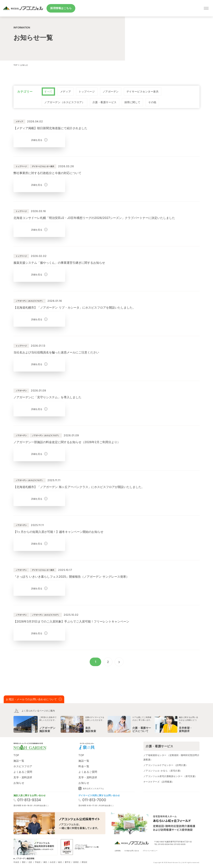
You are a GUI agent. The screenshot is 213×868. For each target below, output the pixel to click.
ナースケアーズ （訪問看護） (159, 782)
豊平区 (68, 862)
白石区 (53, 862)
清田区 (76, 862)
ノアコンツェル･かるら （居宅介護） (163, 771)
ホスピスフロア (23, 766)
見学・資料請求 (23, 777)
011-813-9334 (27, 800)
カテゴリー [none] (25, 92)
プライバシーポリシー (150, 851)
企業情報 (118, 851)
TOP (16, 755)
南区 (60, 862)
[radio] (48, 92)
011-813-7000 (92, 800)
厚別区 (84, 862)
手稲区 (38, 862)
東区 (45, 862)
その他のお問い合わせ (132, 851)
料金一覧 (84, 766)
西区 (24, 862)
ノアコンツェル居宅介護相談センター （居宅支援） (170, 776)
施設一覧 (19, 761)
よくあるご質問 (23, 772)
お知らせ (19, 783)
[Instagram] (101, 746)
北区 (30, 862)
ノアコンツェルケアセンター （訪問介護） (166, 765)
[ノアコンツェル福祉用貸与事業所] (36, 847)
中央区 (16, 862)
